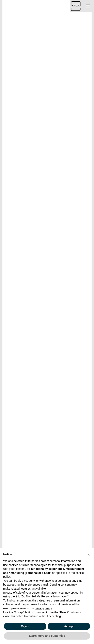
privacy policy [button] (43, 608)
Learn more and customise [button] (47, 636)
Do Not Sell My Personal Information (45, 596)
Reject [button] (25, 626)
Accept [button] (69, 626)
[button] (89, 555)
